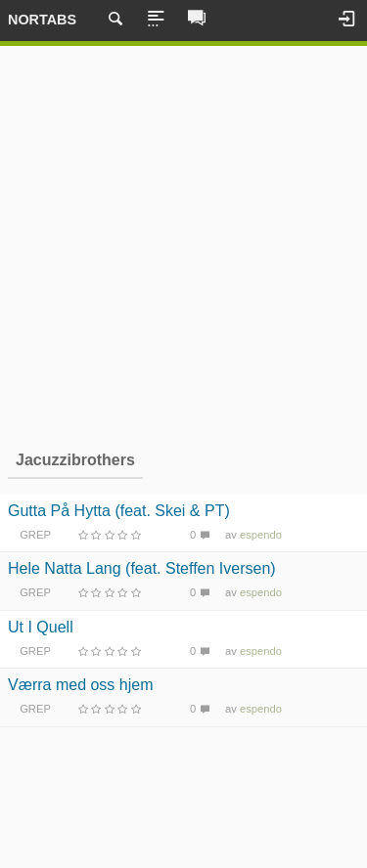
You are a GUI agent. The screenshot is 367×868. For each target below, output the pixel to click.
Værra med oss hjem (81, 685)
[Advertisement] (183, 245)
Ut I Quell (41, 627)
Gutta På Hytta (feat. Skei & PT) (119, 511)
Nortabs (42, 20)
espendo (261, 535)
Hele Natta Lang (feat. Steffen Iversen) (142, 568)
